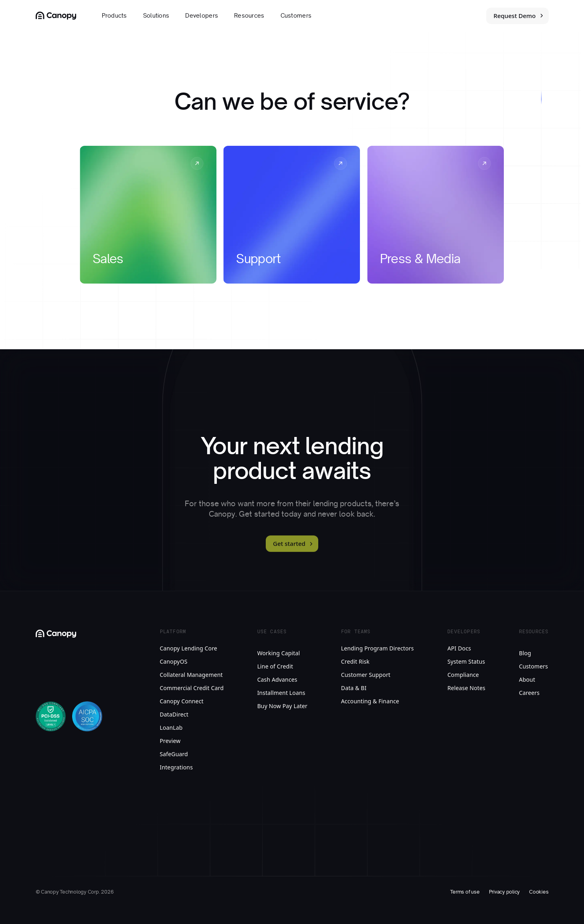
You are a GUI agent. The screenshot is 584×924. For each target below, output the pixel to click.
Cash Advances (277, 679)
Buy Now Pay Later (282, 706)
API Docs (459, 648)
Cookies (539, 892)
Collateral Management (191, 675)
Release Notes (466, 688)
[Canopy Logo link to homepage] (56, 16)
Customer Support (366, 675)
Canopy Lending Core (189, 648)
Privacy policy (505, 892)
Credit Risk (355, 661)
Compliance (463, 675)
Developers (202, 16)
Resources (249, 16)
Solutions (156, 16)
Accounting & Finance (370, 701)
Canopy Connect (182, 701)
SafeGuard (174, 754)
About (527, 679)
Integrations (177, 767)
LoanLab (171, 728)
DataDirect (174, 714)
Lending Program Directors (378, 648)
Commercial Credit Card (192, 688)
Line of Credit (275, 666)
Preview (170, 741)
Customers (296, 16)
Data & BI (354, 688)
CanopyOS (174, 661)
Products (114, 16)
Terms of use (465, 892)
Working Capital (279, 653)
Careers (529, 693)
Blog (525, 653)
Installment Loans (281, 693)
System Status (466, 661)
